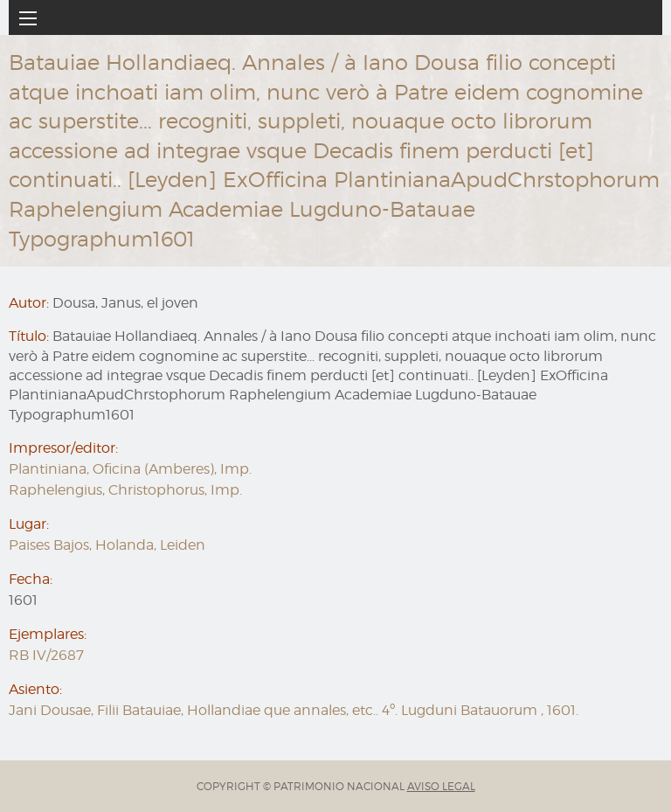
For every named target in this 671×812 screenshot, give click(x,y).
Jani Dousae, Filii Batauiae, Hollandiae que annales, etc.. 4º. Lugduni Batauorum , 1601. (294, 710)
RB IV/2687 (46, 655)
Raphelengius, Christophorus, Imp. (125, 490)
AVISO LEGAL (441, 786)
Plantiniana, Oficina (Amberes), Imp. (130, 469)
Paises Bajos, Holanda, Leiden (107, 545)
